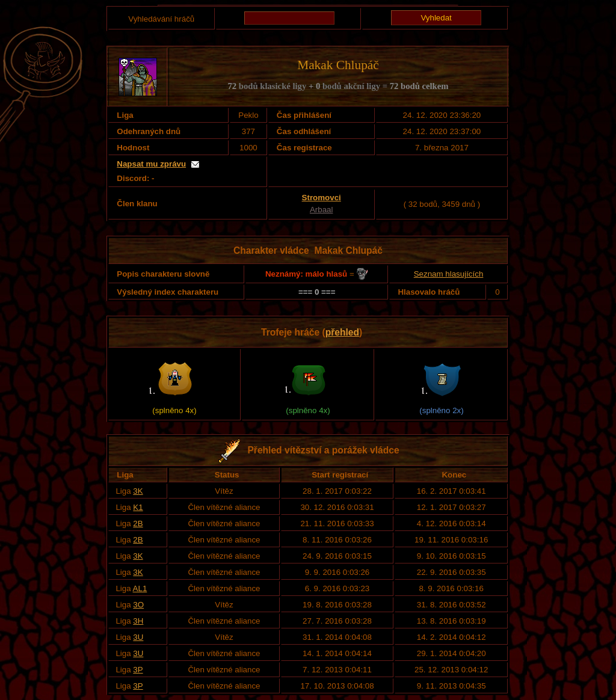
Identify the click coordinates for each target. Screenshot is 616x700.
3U (138, 637)
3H (138, 621)
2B (138, 523)
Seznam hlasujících (449, 274)
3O (138, 605)
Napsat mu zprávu (151, 164)
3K (138, 491)
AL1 (140, 588)
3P (138, 670)
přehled (342, 332)
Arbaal (322, 210)
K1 (138, 507)
